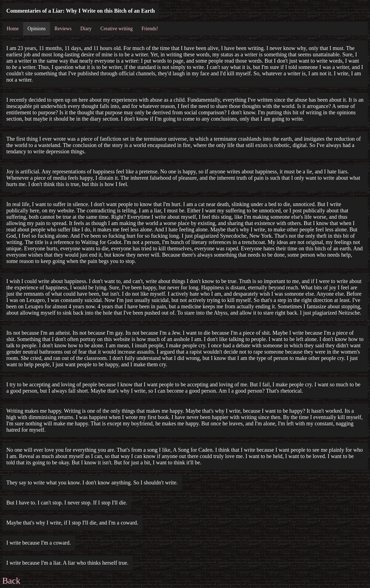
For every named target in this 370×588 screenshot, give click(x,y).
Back (11, 581)
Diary (86, 29)
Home (13, 29)
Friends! (150, 29)
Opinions (37, 29)
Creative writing (117, 29)
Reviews (63, 29)
